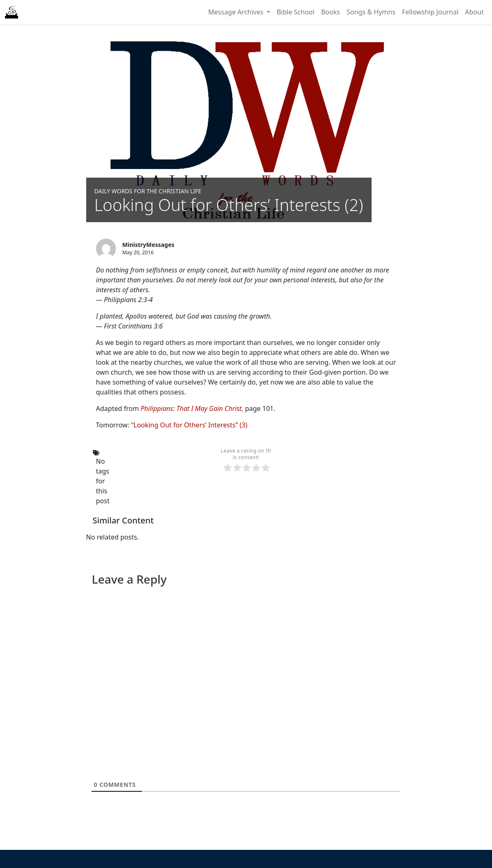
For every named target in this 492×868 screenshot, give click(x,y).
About (474, 12)
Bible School (296, 12)
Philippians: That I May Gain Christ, (192, 408)
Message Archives (237, 12)
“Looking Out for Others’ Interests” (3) (189, 425)
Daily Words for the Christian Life (148, 191)
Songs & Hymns (371, 12)
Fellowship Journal (430, 12)
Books (330, 12)
